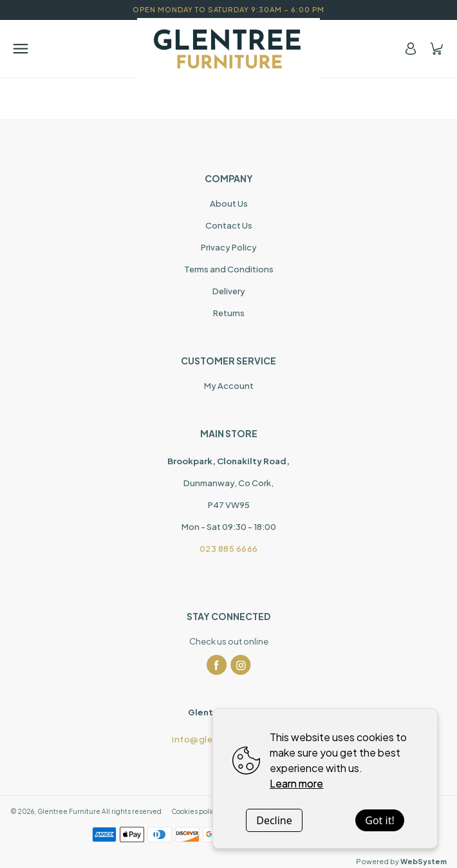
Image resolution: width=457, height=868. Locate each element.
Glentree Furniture (69, 811)
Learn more (296, 783)
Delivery (229, 291)
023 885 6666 (229, 549)
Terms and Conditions (229, 269)
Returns (229, 313)
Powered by (401, 861)
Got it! (379, 820)
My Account (229, 386)
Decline (274, 820)
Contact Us (229, 225)
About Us (229, 203)
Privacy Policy (229, 247)
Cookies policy (195, 811)
